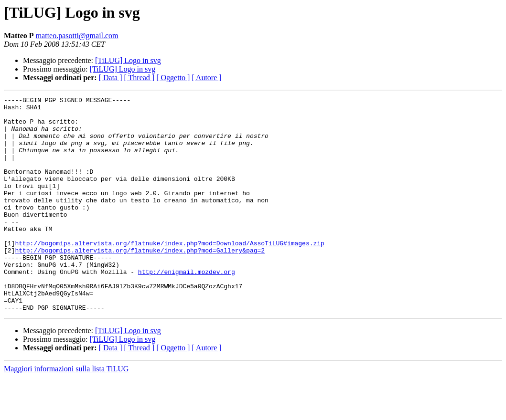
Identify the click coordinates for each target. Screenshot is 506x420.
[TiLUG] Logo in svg (128, 60)
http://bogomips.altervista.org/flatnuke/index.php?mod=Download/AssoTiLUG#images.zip (169, 273)
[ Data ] (111, 78)
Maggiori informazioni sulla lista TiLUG (66, 412)
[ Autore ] (206, 78)
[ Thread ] (140, 78)
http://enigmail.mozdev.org (187, 307)
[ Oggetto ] (173, 78)
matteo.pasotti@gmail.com (77, 36)
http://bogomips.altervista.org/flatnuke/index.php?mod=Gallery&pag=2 (140, 282)
